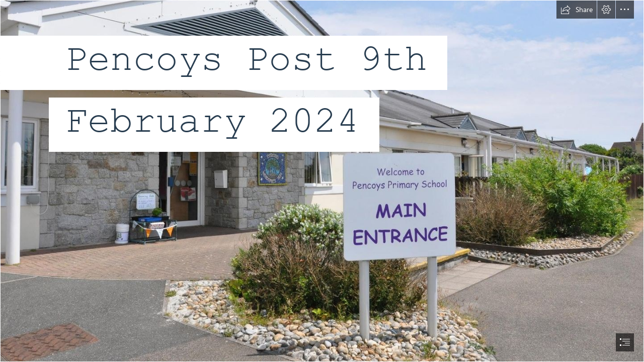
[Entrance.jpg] (322, 181)
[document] (322, 181)
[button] (577, 10)
